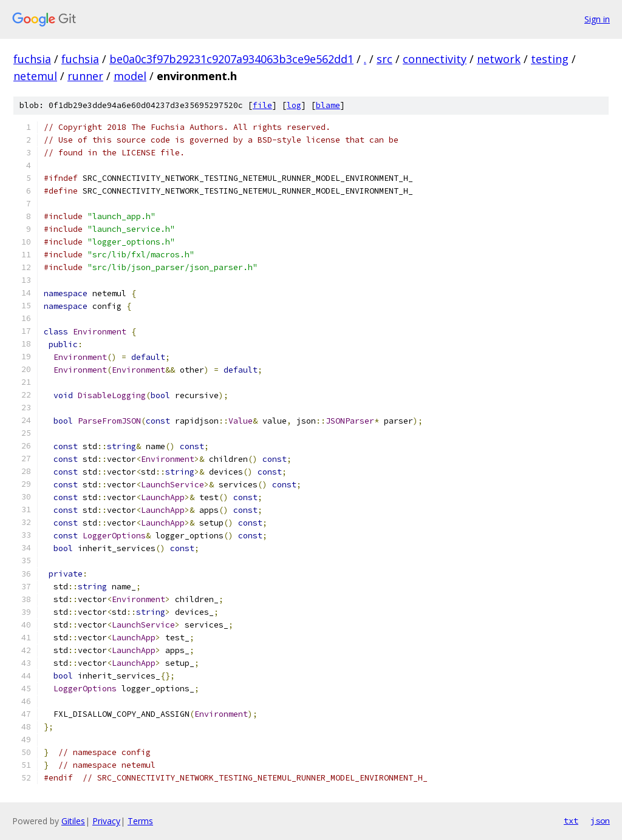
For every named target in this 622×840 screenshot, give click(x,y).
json (600, 821)
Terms (140, 821)
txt (571, 821)
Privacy (106, 821)
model (130, 76)
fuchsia (32, 59)
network (499, 59)
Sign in (597, 19)
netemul (35, 76)
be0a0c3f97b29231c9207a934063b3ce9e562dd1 (231, 59)
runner (85, 76)
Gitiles (73, 821)
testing (550, 59)
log (294, 105)
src (384, 59)
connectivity (435, 59)
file (262, 105)
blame (328, 105)
